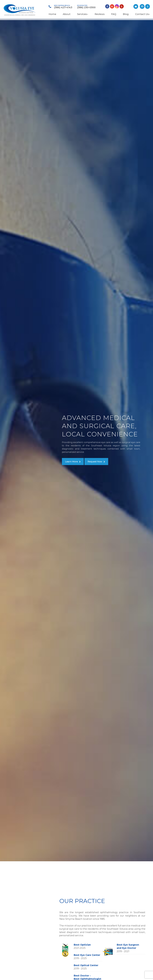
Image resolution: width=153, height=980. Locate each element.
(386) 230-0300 (86, 7)
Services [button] (83, 14)
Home (52, 14)
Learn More (71, 462)
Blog (126, 14)
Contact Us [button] (143, 14)
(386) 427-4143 (63, 7)
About (67, 14)
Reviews (100, 14)
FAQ (114, 14)
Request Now (95, 462)
